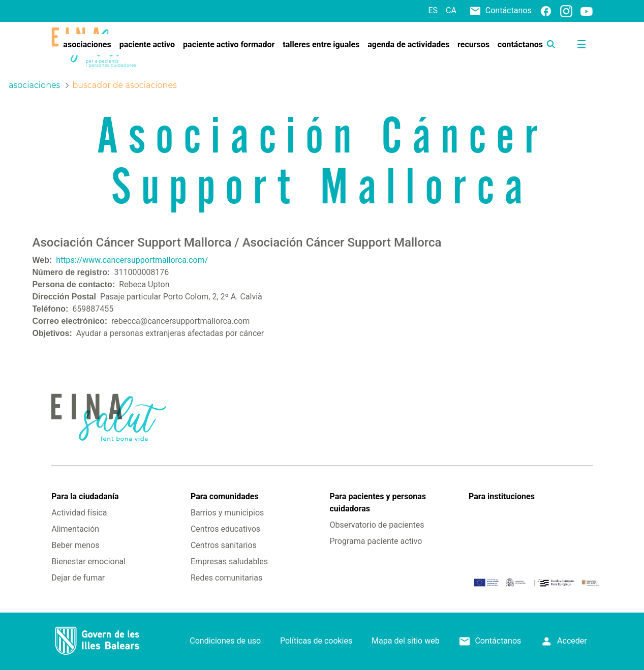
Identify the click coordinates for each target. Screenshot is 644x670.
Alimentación (75, 529)
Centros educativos (225, 529)
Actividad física (79, 513)
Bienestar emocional (88, 561)
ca (451, 10)
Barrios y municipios (227, 513)
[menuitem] (87, 45)
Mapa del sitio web (406, 641)
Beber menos (75, 545)
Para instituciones (502, 496)
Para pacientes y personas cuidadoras (377, 502)
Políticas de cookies (316, 641)
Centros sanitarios (224, 545)
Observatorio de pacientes (377, 525)
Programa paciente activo (376, 541)
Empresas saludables (229, 561)
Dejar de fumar (78, 578)
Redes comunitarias (226, 578)
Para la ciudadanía (85, 496)
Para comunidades (225, 496)
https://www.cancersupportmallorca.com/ (132, 260)
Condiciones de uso (225, 641)
